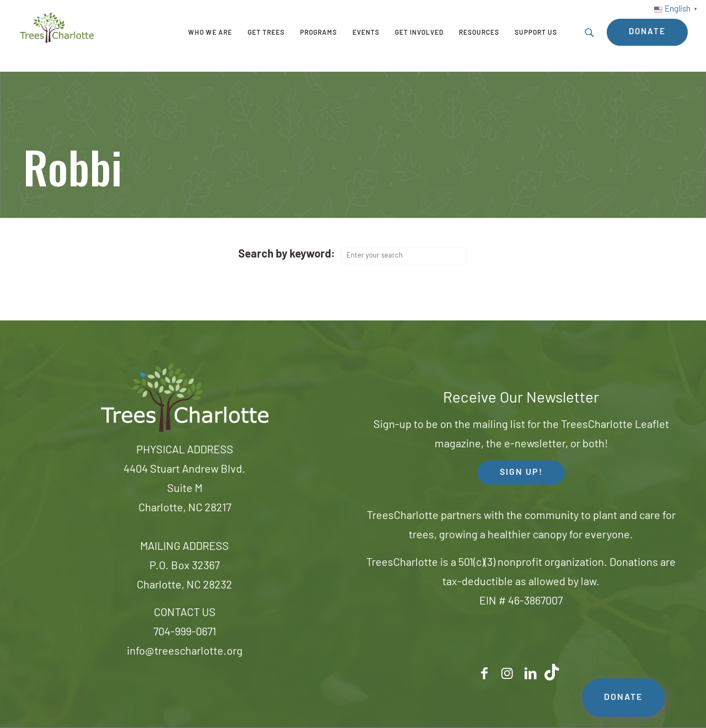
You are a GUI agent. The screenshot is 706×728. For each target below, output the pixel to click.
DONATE (623, 698)
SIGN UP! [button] (521, 473)
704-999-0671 (185, 633)
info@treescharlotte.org (185, 652)
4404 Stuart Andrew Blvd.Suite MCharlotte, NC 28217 (184, 489)
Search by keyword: (287, 255)
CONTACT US (185, 613)
